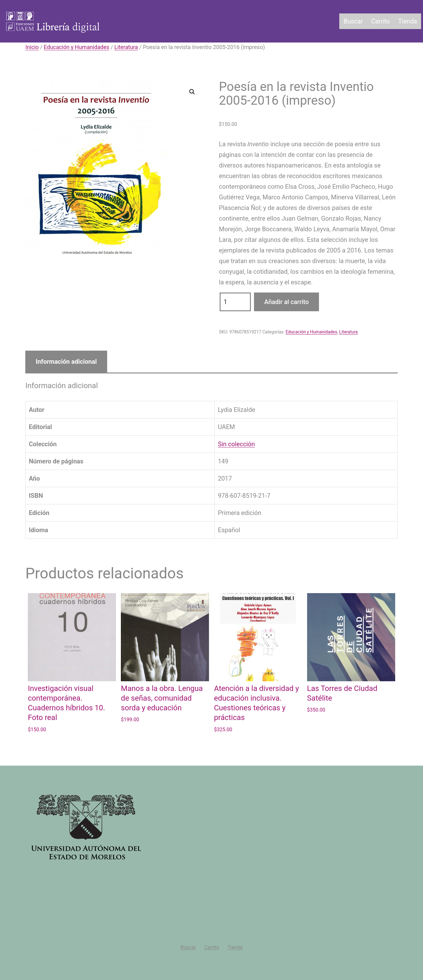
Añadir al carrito (287, 302)
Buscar (353, 21)
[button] (192, 92)
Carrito (381, 21)
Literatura (126, 47)
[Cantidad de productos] (235, 302)
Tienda (408, 21)
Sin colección (236, 444)
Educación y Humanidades (77, 47)
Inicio (32, 47)
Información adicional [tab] (66, 362)
